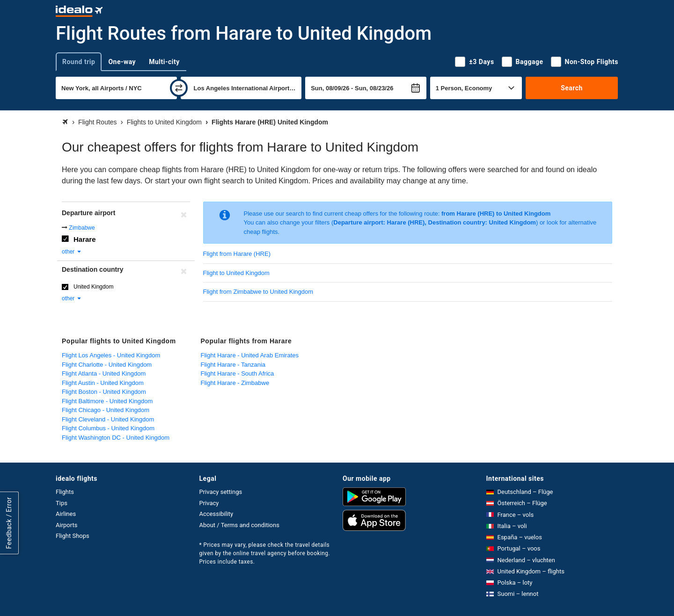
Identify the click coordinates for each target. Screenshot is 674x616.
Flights (65, 492)
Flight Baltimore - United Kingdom (107, 401)
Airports (66, 525)
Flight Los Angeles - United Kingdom (111, 355)
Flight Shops (73, 536)
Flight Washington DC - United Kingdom (116, 438)
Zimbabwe (82, 228)
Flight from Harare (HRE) (237, 254)
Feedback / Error (9, 523)
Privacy (209, 503)
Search (572, 88)
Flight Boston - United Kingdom (104, 392)
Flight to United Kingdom (236, 273)
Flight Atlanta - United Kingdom (104, 373)
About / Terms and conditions (239, 525)
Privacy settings (221, 492)
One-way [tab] (122, 62)
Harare (85, 239)
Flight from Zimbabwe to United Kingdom (258, 292)
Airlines (66, 514)
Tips (62, 503)
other (72, 252)
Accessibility (216, 514)
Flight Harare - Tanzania (233, 365)
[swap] (179, 88)
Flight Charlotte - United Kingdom (107, 365)
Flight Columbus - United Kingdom (108, 428)
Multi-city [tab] (164, 62)
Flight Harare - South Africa (238, 373)
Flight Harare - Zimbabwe (235, 383)
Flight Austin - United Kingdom (103, 383)
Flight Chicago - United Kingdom (106, 410)
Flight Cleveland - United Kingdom (108, 419)
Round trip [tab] (79, 62)
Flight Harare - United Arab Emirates (250, 355)
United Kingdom (93, 287)
